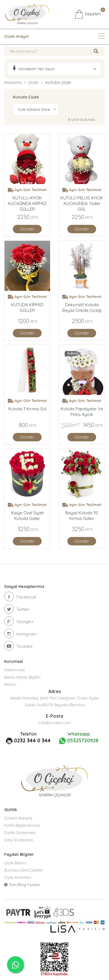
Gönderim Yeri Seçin (37, 69)
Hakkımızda (15, 670)
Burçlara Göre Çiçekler (23, 870)
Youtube (18, 646)
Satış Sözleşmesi (19, 840)
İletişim (10, 684)
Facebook (20, 597)
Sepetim (88, 14)
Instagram (20, 633)
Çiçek (33, 83)
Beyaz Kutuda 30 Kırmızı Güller (82, 516)
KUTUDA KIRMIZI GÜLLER (27, 308)
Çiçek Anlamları (18, 877)
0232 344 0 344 (32, 740)
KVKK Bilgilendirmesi (22, 825)
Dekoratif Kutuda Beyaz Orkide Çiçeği (82, 308)
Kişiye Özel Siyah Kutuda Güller (27, 516)
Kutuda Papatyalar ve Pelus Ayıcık (82, 412)
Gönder (27, 229)
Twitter (17, 609)
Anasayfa (13, 83)
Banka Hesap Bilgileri (22, 677)
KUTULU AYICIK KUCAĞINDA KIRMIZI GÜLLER (27, 201)
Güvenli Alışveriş (18, 818)
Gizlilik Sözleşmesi (20, 833)
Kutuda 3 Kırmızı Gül (27, 409)
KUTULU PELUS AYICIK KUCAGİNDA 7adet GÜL (82, 201)
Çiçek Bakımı (15, 863)
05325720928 (79, 741)
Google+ (19, 621)
